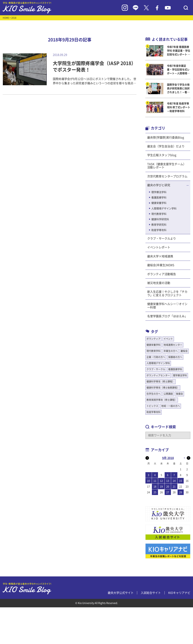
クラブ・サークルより (162, 239)
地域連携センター (173, 345)
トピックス (152, 406)
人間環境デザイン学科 (164, 208)
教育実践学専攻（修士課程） (162, 400)
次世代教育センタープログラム (167, 176)
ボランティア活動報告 (162, 274)
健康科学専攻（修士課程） (161, 381)
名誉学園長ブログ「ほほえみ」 (167, 316)
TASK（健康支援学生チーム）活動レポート (167, 166)
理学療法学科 (159, 192)
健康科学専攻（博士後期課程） (163, 388)
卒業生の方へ (171, 351)
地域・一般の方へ (171, 406)
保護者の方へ (175, 357)
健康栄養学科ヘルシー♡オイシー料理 (167, 306)
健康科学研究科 (160, 219)
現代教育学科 (159, 214)
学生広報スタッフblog (162, 155)
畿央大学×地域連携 (160, 256)
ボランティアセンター (158, 375)
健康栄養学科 (159, 203)
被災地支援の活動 (159, 283)
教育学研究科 (159, 225)
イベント (168, 339)
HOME (6, 18)
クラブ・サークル (156, 369)
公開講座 (168, 394)
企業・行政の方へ (156, 357)
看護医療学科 (159, 198)
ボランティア (154, 339)
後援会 (179, 394)
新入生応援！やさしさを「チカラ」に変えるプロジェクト (167, 293)
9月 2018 (168, 458)
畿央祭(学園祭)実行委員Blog (166, 137)
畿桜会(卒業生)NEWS (161, 265)
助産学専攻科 (159, 230)
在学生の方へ (154, 394)
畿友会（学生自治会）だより (166, 146)
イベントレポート (159, 247)
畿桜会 (184, 351)
